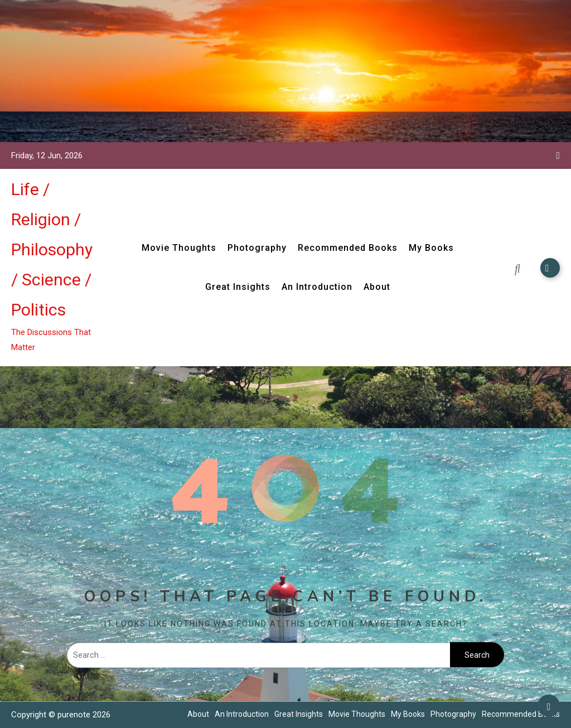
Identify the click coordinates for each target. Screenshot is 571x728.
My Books (431, 248)
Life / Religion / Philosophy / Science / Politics (52, 249)
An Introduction (317, 287)
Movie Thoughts (179, 248)
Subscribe (550, 268)
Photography (257, 248)
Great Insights (238, 287)
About (377, 287)
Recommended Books (348, 248)
